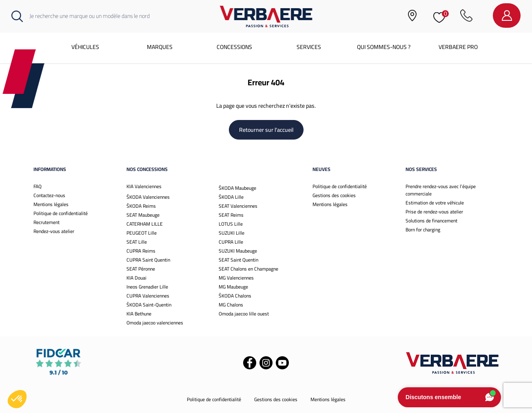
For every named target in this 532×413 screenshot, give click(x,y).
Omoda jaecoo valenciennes (155, 323)
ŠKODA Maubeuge (237, 188)
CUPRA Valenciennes (148, 296)
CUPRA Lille (231, 242)
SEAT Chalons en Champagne (248, 269)
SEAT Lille (137, 242)
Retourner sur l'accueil (266, 130)
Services (309, 47)
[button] (17, 399)
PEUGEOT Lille (142, 233)
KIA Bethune (139, 314)
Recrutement (47, 222)
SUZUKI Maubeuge (238, 251)
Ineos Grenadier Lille (147, 287)
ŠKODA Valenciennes (148, 197)
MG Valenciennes (236, 278)
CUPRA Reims (141, 251)
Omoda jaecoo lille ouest (244, 314)
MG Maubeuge (233, 287)
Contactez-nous (49, 195)
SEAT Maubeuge (143, 215)
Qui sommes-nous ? (384, 47)
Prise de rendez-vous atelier (434, 212)
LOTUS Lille (231, 224)
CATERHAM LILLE (145, 224)
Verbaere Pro (458, 47)
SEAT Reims (231, 215)
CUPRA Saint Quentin (148, 260)
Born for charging (423, 230)
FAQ (38, 186)
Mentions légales (51, 204)
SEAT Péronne (141, 269)
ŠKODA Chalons (235, 296)
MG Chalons (231, 305)
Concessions (234, 47)
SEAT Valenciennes (238, 206)
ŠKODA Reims (141, 206)
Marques (160, 47)
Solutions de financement (431, 221)
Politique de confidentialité (61, 213)
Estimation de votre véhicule (435, 203)
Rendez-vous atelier (54, 231)
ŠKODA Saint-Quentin (149, 305)
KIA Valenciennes (144, 186)
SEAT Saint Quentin (238, 260)
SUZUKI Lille (232, 233)
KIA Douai (136, 278)
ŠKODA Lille (231, 197)
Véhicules (85, 47)
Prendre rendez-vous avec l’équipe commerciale (441, 190)
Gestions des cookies (334, 195)
